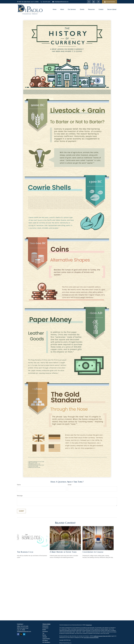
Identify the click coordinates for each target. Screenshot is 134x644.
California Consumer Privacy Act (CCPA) (102, 636)
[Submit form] (21, 511)
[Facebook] (98, 2)
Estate (44, 630)
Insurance (45, 631)
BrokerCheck (89, 625)
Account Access (109, 2)
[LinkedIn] (94, 2)
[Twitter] (89, 2)
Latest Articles (46, 639)
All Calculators (46, 642)
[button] (55, 9)
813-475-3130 (45, 2)
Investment (45, 628)
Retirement (45, 626)
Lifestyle (45, 637)
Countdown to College (93, 552)
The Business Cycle (25, 552)
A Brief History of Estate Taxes (63, 552)
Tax (43, 633)
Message (20, 496)
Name (19, 485)
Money (44, 635)
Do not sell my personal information (91, 637)
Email (70, 485)
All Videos (45, 640)
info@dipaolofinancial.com (60, 2)
